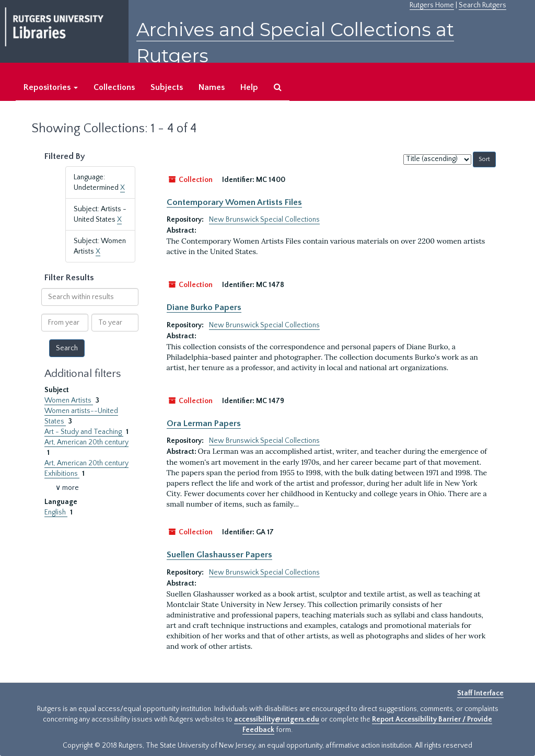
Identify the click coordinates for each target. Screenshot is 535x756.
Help (249, 87)
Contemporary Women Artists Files (234, 202)
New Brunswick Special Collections (264, 220)
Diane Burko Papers (204, 307)
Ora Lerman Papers (204, 423)
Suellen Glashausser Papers (219, 555)
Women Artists (69, 400)
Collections (114, 87)
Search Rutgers (482, 5)
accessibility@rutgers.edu (277, 719)
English (56, 512)
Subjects (167, 87)
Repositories (51, 87)
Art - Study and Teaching (84, 432)
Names (212, 87)
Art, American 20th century (86, 442)
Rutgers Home (432, 5)
